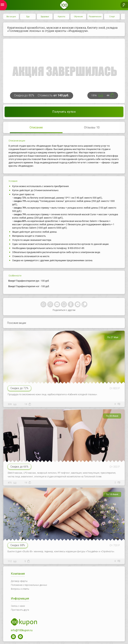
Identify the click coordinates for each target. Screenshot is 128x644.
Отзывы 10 (92, 127)
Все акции (11, 17)
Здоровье (45, 17)
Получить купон (64, 112)
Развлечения (95, 17)
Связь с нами (18, 606)
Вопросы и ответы (20, 589)
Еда (28, 17)
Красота (62, 17)
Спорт (112, 17)
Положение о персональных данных (29, 585)
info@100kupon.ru (22, 630)
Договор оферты (19, 581)
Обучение (78, 17)
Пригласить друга (20, 610)
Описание (36, 127)
